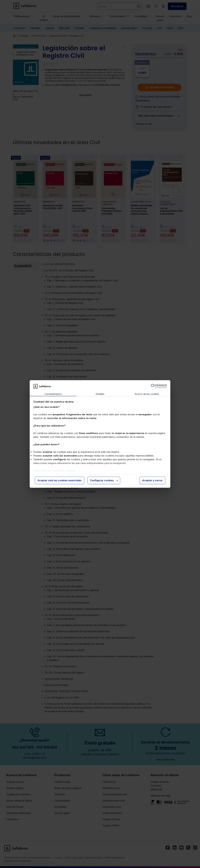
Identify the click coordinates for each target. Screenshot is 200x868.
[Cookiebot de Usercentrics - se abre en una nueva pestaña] (153, 386)
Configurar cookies (104, 480)
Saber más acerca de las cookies (54, 471)
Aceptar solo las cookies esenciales (60, 480)
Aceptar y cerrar (152, 480)
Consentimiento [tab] (53, 394)
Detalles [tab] (100, 394)
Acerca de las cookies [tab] (147, 394)
